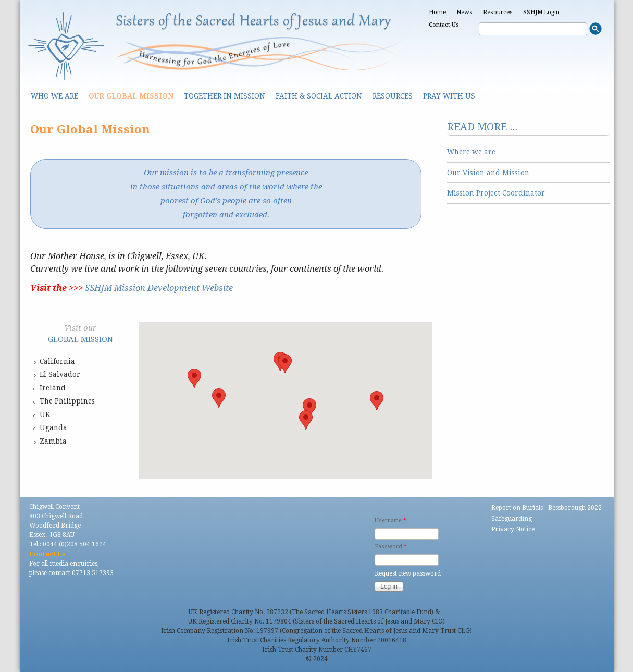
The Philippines (67, 401)
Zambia (53, 441)
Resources (498, 12)
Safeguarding (512, 519)
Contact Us (444, 25)
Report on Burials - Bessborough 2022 (547, 508)
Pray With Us (449, 96)
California (57, 361)
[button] (285, 364)
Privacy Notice (513, 529)
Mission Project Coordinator (496, 193)
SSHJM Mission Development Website (159, 288)
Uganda (53, 427)
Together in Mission (225, 96)
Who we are (54, 96)
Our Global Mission (131, 96)
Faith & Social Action (319, 96)
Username (390, 521)
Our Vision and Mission (488, 173)
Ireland (53, 388)
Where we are (471, 152)
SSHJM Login (541, 12)
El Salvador (60, 374)
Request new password (408, 573)
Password (390, 547)
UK (45, 414)
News (464, 12)
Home (437, 12)
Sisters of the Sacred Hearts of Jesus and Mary (254, 22)
